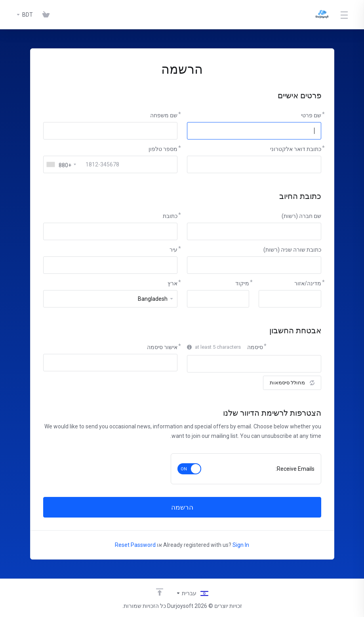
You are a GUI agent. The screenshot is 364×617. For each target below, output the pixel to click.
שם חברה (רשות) (301, 216)
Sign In (241, 545)
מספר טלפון (163, 149)
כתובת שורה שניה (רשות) (292, 250)
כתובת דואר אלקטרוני (296, 149)
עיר (173, 250)
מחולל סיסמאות (292, 383)
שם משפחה (164, 115)
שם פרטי (311, 115)
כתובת (170, 216)
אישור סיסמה (162, 347)
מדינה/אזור (308, 283)
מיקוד (242, 283)
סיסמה (255, 347)
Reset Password (135, 545)
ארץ (172, 283)
